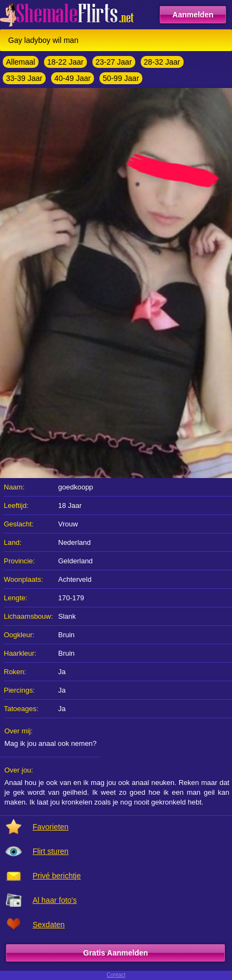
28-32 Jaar (162, 62)
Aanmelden (193, 15)
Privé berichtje (57, 876)
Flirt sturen (51, 851)
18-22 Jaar (65, 62)
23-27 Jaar (114, 62)
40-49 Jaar (73, 78)
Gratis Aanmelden (115, 953)
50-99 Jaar (121, 78)
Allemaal (21, 62)
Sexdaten (49, 925)
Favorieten (51, 827)
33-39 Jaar (24, 78)
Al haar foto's (55, 900)
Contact (116, 975)
